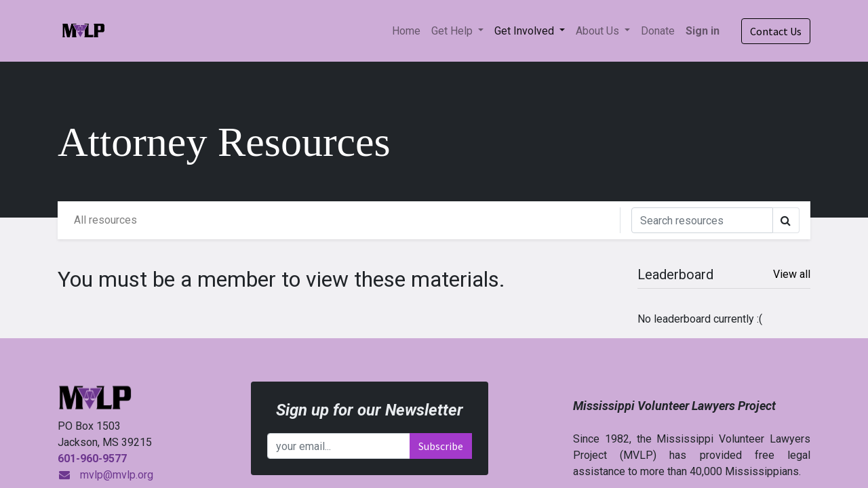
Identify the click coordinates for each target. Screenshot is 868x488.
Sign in (703, 31)
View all (792, 274)
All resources (105, 220)
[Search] (702, 220)
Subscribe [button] (441, 446)
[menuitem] (406, 31)
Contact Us (776, 31)
